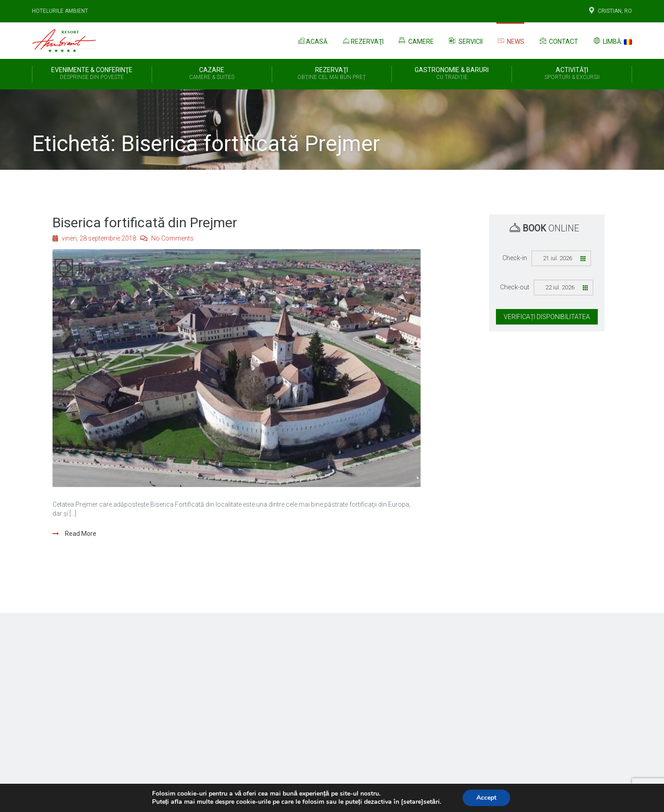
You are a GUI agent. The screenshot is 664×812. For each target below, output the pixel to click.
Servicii (465, 41)
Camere (416, 41)
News (511, 41)
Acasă (312, 41)
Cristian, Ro (610, 11)
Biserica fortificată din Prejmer (145, 223)
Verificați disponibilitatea (547, 317)
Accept (486, 798)
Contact (558, 41)
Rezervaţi (362, 41)
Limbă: (612, 41)
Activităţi (572, 74)
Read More (80, 534)
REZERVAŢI (332, 74)
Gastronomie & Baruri (452, 74)
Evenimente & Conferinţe (92, 74)
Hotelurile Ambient (60, 11)
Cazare (212, 74)
